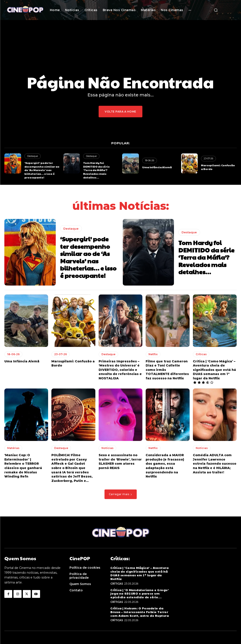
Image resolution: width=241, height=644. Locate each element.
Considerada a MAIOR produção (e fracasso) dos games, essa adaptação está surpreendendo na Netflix (165, 466)
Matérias (13, 448)
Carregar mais (121, 494)
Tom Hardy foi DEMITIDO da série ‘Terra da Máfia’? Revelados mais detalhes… (96, 170)
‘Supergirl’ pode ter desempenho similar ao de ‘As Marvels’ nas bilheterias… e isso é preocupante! (42, 170)
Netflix (153, 354)
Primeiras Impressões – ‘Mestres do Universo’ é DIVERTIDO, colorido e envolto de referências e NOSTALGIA (120, 370)
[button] (216, 10)
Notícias (107, 448)
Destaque (33, 156)
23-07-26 (208, 158)
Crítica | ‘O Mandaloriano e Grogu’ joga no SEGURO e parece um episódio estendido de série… (140, 594)
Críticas (201, 354)
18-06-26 (150, 160)
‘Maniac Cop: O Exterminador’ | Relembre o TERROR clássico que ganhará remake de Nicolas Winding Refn (23, 466)
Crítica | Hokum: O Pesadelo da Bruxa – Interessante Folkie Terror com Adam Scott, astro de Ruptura (140, 612)
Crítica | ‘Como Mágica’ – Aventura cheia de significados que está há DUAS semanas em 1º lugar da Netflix (214, 370)
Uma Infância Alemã (157, 167)
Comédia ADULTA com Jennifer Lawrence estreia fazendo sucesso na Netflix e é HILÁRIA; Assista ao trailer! (215, 464)
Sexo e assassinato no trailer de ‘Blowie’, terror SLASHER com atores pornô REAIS (120, 462)
